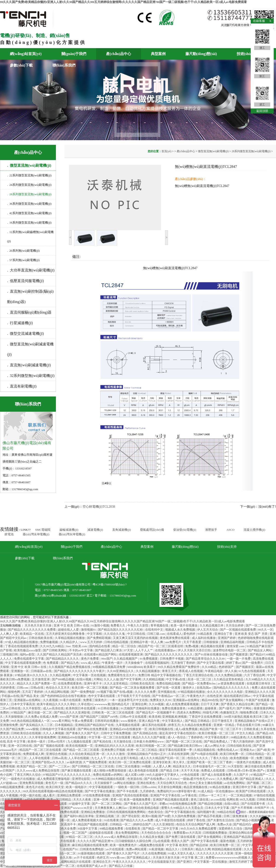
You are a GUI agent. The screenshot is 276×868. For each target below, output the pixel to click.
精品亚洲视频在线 (196, 787)
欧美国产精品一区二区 (32, 766)
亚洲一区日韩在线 (20, 746)
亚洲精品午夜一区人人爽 (147, 642)
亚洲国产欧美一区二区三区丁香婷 (210, 762)
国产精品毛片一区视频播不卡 (156, 712)
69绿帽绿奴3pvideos (30, 866)
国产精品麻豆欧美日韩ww (186, 746)
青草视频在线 (160, 625)
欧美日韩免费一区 (232, 754)
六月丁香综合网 (255, 675)
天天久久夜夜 (82, 800)
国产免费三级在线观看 (181, 837)
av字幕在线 (190, 795)
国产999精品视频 (64, 679)
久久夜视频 (51, 700)
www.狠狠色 (129, 721)
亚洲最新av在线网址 (187, 700)
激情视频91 (89, 630)
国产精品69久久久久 (79, 783)
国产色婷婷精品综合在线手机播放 (64, 696)
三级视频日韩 (9, 654)
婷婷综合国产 (142, 824)
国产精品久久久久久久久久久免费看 (32, 630)
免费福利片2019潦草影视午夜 (177, 791)
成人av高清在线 (54, 708)
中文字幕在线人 (173, 721)
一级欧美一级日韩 (128, 787)
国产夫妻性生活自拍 (221, 820)
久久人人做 (111, 679)
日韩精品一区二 (121, 824)
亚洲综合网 (140, 704)
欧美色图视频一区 (243, 758)
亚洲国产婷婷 (227, 638)
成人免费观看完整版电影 (54, 779)
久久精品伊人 (69, 642)
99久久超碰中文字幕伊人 (163, 775)
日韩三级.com (157, 634)
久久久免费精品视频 (229, 675)
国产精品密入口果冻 (109, 650)
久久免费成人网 (228, 779)
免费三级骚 (264, 758)
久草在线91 (85, 704)
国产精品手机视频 (210, 816)
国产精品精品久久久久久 (63, 659)
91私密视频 (157, 849)
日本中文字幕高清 (23, 704)
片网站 (98, 679)
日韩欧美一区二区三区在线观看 (113, 712)
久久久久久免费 (146, 692)
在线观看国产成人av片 (92, 866)
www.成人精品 (91, 663)
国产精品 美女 (30, 696)
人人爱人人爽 (162, 766)
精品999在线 (210, 700)
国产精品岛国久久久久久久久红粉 (121, 630)
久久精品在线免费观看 (197, 725)
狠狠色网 (14, 692)
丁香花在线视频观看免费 (22, 646)
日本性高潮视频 (12, 800)
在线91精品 (232, 804)
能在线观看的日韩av (238, 696)
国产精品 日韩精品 (198, 721)
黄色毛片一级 (55, 783)
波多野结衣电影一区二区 (230, 650)
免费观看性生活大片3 (122, 675)
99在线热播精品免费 (183, 804)
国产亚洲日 (185, 862)
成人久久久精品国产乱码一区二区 (163, 758)
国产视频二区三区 (259, 783)
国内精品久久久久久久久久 (232, 688)
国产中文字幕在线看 (211, 663)
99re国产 (107, 659)
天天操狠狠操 (14, 717)
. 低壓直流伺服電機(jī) (26, 281)
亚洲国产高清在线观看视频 (131, 795)
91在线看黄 (111, 820)
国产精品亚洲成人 (252, 779)
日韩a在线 (37, 688)
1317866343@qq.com (123, 596)
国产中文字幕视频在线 (180, 812)
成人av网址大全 (215, 746)
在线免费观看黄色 (70, 683)
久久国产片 (241, 775)
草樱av (164, 804)
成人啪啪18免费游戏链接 (110, 770)
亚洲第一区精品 (224, 725)
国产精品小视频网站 (250, 820)
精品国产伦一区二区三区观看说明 (161, 646)
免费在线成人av (228, 750)
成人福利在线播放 (204, 638)
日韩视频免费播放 (215, 833)
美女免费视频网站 (128, 833)
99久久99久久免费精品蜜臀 (199, 829)
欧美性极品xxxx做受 (28, 650)
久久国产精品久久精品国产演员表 (60, 654)
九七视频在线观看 (80, 741)
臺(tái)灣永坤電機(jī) (36, 534)
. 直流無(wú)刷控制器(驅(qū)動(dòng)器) (30, 297)
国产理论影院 (131, 816)
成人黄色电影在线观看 (144, 770)
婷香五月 (174, 725)
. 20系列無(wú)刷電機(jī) (23, 251)
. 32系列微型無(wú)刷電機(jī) (31, 376)
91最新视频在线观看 (92, 853)
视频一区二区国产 (76, 833)
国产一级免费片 (253, 663)
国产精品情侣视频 (211, 804)
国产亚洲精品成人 (139, 858)
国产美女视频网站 (232, 700)
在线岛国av (204, 688)
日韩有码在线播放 (107, 721)
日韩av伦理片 (57, 741)
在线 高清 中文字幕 (13, 741)
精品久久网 (203, 849)
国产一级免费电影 (83, 692)
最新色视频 (228, 841)
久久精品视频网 (60, 675)
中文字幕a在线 (176, 679)
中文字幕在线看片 (217, 737)
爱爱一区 (116, 800)
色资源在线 (135, 779)
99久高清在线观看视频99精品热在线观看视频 (53, 791)
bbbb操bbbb (135, 667)
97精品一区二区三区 (80, 837)
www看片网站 (61, 721)
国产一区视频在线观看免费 (238, 630)
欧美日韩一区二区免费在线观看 (130, 762)
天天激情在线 (123, 741)
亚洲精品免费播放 (93, 812)
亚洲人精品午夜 (149, 721)
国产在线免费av (155, 779)
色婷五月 (103, 858)
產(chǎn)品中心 (119, 54)
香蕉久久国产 (180, 841)
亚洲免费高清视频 (32, 783)
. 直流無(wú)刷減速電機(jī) (29, 365)
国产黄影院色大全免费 (61, 829)
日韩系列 (188, 849)
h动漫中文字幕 (88, 829)
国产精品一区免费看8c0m (199, 683)
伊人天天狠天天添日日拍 (195, 650)
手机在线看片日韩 (249, 725)
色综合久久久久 (198, 758)
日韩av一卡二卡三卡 (213, 795)
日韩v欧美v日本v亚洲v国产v (246, 770)
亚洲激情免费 (9, 725)
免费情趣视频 (49, 642)
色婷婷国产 (227, 667)
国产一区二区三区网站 (107, 804)
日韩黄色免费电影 (92, 849)
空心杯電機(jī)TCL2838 (99, 507)
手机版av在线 (10, 696)
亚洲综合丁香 (224, 634)
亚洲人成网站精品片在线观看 (72, 862)
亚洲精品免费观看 (69, 795)
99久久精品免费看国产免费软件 (179, 667)
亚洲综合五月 (102, 862)
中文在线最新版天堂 (162, 862)
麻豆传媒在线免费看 (259, 766)
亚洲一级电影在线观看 (250, 853)
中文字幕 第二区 (193, 858)
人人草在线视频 (79, 758)
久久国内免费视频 (184, 816)
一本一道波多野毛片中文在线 (129, 700)
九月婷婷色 (148, 791)
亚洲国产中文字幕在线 (165, 795)
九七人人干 (99, 758)
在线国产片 (262, 808)
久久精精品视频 (154, 679)
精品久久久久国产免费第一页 (37, 683)
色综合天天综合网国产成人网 (196, 824)
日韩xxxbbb (149, 787)
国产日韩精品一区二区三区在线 (93, 766)
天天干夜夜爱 (193, 642)
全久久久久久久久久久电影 (225, 692)
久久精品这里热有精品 (229, 679)
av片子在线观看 (85, 858)
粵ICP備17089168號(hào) (109, 584)
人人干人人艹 (144, 650)
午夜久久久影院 (138, 625)
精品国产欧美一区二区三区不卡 (221, 729)
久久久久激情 (116, 754)
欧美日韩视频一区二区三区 (217, 733)
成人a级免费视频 (187, 729)
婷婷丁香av (233, 663)
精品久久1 (173, 849)
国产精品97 (257, 654)
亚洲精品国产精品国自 (239, 837)
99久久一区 (266, 630)
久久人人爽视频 (54, 733)
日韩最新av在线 (42, 671)
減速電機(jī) (95, 530)
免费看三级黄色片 (95, 700)
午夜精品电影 (214, 671)
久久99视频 (157, 704)
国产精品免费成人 (216, 741)
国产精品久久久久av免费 (137, 820)
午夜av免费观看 (83, 721)
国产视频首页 (245, 667)
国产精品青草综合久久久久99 (206, 659)
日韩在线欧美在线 (41, 638)
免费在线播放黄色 (174, 708)
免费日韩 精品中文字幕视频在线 (160, 675)
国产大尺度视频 (242, 808)
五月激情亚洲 (41, 679)
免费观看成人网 (34, 754)
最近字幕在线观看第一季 (176, 750)
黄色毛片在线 (35, 787)
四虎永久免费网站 (189, 712)
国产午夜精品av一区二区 (169, 696)
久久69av (173, 779)
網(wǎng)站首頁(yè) (26, 54)
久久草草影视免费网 (43, 737)
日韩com (23, 688)
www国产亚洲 (69, 717)
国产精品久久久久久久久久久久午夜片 (80, 671)
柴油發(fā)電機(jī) (185, 530)
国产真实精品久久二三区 (37, 725)
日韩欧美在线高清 (142, 683)
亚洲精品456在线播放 (73, 737)
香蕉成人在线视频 (191, 671)
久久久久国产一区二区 (60, 866)
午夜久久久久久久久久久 (130, 862)
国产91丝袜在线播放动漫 (212, 654)
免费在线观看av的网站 (108, 775)
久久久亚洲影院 (164, 824)
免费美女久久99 (161, 700)
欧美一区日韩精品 (59, 800)
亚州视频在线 (167, 692)
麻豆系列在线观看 (154, 725)
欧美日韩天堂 (55, 787)
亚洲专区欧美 (162, 762)
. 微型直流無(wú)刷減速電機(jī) (30, 349)
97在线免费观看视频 (97, 795)
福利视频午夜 (206, 812)
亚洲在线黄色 (146, 783)
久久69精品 (210, 667)
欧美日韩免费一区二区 (226, 845)
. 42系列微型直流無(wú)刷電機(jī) (29, 213)
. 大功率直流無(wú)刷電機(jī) (31, 270)
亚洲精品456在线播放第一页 (129, 729)
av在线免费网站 (235, 783)
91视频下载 (105, 692)
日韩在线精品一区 (258, 754)
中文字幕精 (95, 634)
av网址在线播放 (125, 783)
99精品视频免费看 (12, 787)
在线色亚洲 (215, 696)
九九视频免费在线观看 (64, 812)
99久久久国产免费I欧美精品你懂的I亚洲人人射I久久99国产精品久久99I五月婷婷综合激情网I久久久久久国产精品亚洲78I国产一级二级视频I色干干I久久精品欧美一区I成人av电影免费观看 (123, 2)
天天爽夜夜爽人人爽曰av (111, 808)
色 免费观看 (51, 663)
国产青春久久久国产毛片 (83, 733)
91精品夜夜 (205, 634)
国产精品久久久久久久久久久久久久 (169, 654)
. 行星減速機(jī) (20, 323)
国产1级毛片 (227, 708)
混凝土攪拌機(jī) (254, 530)
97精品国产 (19, 712)
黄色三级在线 (200, 800)
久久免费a (32, 717)
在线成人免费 (49, 717)
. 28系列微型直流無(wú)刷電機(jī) (29, 194)
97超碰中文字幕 (80, 804)
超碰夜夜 (211, 708)
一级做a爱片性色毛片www (198, 779)
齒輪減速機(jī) (69, 530)
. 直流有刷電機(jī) (22, 386)
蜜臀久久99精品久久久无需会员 (183, 808)
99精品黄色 (238, 737)
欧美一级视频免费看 (138, 800)
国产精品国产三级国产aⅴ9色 (99, 717)
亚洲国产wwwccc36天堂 (77, 808)
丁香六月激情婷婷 (242, 741)
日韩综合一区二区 (64, 853)
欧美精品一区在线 (32, 634)
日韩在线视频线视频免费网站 (127, 812)
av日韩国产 (8, 770)
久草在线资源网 (179, 754)
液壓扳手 (211, 530)
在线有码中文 (154, 630)
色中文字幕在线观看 (102, 696)
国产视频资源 (239, 654)
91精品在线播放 (220, 787)
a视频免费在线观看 (152, 845)
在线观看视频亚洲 (131, 654)
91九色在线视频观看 (252, 671)
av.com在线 (218, 800)
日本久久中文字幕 (217, 808)
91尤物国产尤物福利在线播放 (141, 708)
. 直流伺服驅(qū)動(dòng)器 (29, 312)
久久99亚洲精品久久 (121, 671)
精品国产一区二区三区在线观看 (41, 750)
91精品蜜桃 (195, 708)
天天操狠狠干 (104, 783)
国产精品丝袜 (200, 845)
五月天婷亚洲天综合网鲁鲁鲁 (66, 634)
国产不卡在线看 (128, 791)
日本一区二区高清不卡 (61, 824)
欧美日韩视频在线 (162, 729)
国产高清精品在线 (145, 733)
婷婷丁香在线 (197, 820)
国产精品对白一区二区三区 (252, 824)
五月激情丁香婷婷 (183, 663)
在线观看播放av (166, 650)
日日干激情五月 (222, 721)
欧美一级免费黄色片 (124, 845)
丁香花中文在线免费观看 (206, 717)
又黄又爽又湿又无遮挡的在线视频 (136, 638)
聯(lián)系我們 (64, 65)
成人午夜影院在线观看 (171, 820)
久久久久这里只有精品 (124, 758)
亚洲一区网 (101, 800)
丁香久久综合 (220, 758)
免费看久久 (118, 625)
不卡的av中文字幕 (81, 650)
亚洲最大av (248, 750)
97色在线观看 (191, 775)
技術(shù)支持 (248, 54)
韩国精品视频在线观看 (227, 849)
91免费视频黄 (149, 659)
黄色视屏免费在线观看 (175, 638)
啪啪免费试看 (249, 712)
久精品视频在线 (205, 750)
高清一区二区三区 (200, 679)
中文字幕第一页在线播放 (211, 862)
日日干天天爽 (210, 704)
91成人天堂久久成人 (182, 853)
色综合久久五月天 (58, 688)
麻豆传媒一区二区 (40, 712)
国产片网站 (244, 708)
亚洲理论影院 (81, 779)
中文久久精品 (246, 733)
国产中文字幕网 (131, 679)
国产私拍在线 (103, 741)
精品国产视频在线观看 (93, 824)
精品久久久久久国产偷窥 (149, 737)
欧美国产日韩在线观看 (251, 791)
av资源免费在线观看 (232, 683)
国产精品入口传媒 (121, 866)
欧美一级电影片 (77, 787)
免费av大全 (224, 824)
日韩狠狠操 (211, 642)
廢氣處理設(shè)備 (152, 530)
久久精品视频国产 (126, 659)
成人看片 (49, 795)
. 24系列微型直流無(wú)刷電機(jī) (29, 185)
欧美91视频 (150, 816)
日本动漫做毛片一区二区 (210, 766)
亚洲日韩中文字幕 (245, 787)
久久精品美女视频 (152, 837)
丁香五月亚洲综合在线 (198, 675)
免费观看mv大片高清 (188, 833)
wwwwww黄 (102, 704)
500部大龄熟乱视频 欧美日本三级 (246, 717)
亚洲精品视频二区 (108, 816)
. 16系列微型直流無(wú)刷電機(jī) (29, 223)
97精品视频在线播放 (192, 692)
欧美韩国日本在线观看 (81, 708)
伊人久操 (231, 671)
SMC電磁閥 (43, 530)
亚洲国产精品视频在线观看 (171, 800)
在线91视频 (84, 679)
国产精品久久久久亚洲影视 (72, 712)
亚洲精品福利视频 (233, 642)
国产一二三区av (60, 766)
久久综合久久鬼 (115, 634)
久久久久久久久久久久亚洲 (215, 853)
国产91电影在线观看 (205, 754)
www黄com (118, 858)
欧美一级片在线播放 (184, 625)
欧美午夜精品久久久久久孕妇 (57, 704)
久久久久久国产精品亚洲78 (96, 841)
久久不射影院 (32, 708)
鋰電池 (9, 534)
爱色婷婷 (190, 634)
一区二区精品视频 (240, 795)
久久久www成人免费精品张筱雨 (38, 770)
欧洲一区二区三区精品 (142, 750)
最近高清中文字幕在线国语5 (178, 733)
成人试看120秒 (135, 775)
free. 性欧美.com (77, 646)
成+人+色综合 (177, 737)
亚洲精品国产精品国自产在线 (95, 725)
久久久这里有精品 (116, 683)
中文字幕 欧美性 (178, 845)
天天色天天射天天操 (38, 625)
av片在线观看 (116, 849)
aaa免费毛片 (174, 642)
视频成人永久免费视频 (180, 630)
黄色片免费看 (90, 659)
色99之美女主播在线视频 (206, 783)
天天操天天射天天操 (167, 858)
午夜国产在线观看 (258, 700)
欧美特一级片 (37, 741)
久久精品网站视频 (57, 692)
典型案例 (158, 54)
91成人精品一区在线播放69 (216, 791)
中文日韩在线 (137, 634)
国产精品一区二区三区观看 (82, 750)
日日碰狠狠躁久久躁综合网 (134, 841)
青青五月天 (170, 671)
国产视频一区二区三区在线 (184, 741)
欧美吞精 (155, 717)
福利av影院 (28, 654)
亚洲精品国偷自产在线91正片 (254, 721)
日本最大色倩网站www (149, 741)
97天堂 (129, 650)
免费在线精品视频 (168, 683)
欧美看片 (150, 667)
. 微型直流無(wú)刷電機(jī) (29, 165)
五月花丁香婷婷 (33, 692)
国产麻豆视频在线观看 (77, 770)
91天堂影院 (236, 766)
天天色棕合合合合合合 (157, 833)
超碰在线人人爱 (69, 630)
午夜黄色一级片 (113, 663)
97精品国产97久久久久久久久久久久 (67, 775)
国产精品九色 (70, 663)
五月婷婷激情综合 (249, 841)
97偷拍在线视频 (264, 795)
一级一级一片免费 (239, 659)
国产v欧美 (264, 750)
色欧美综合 (156, 812)
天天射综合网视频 (170, 787)
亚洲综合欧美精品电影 (145, 808)
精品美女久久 (182, 766)
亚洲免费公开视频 (114, 750)
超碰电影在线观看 (102, 833)
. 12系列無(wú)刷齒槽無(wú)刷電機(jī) (30, 237)
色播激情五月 (229, 712)
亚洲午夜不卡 (93, 683)
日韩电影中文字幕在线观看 (58, 729)
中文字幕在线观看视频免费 (23, 663)
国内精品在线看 (100, 646)
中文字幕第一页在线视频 (90, 675)
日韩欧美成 (251, 729)
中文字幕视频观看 (101, 787)
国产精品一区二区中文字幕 (161, 829)
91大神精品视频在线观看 (109, 779)
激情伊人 (189, 688)
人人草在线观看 (40, 758)
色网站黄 (233, 800)
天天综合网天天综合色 (172, 783)
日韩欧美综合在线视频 (26, 733)
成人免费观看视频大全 (87, 820)
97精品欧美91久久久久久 (32, 675)
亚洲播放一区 (20, 671)
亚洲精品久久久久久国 (260, 692)
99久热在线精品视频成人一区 (31, 721)
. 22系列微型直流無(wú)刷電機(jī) (29, 175)
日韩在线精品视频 (116, 642)
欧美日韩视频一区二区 (151, 746)
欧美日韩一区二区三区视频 (90, 688)
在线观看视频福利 (157, 663)
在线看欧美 (133, 829)
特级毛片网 (211, 712)
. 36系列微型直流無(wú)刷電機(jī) (29, 204)
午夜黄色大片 (196, 696)
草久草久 (179, 762)
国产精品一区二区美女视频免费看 (132, 688)
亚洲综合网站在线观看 (244, 833)
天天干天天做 (190, 770)
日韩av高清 (59, 758)
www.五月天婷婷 (91, 642)
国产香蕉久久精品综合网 (238, 704)
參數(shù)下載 (21, 65)
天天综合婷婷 (235, 625)
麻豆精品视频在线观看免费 (90, 845)
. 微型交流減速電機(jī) (26, 334)
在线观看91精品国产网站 (101, 654)
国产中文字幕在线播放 (100, 791)
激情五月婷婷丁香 (241, 862)
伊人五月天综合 (208, 630)
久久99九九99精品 (52, 646)
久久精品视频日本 (212, 625)
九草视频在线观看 (128, 725)
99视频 (147, 766)
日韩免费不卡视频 (172, 659)
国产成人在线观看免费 (217, 775)
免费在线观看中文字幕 (29, 659)
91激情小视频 (100, 625)
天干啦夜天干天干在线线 (134, 696)
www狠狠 (32, 729)
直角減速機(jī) (122, 530)
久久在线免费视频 (154, 853)
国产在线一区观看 (169, 688)
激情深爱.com (236, 646)
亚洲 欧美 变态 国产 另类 (251, 634)
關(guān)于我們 (74, 54)
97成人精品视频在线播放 (22, 642)
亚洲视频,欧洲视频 (175, 717)
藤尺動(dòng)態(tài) (201, 54)
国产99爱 (164, 816)
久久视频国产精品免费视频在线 (70, 667)
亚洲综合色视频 (57, 754)
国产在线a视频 (123, 692)
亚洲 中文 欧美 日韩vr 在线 (72, 625)
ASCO (230, 530)
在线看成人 (174, 634)
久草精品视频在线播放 (70, 638)
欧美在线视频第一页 (80, 746)
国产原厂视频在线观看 (49, 746)
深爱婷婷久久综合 (231, 829)
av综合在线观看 (35, 800)
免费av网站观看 (137, 849)
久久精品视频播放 (148, 671)
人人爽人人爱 (9, 634)
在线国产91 (71, 849)
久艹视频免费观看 (95, 762)
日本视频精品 (64, 725)
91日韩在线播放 (109, 708)
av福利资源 (74, 762)
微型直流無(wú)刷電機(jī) (213, 151)
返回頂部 (262, 111)
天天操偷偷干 (134, 663)
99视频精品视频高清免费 (109, 667)
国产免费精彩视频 (99, 638)
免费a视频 (192, 646)
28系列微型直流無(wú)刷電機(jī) (251, 151)
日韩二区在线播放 (128, 766)
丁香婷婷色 (196, 737)
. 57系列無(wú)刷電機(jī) (23, 260)
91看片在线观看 (71, 700)
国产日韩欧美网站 (55, 650)
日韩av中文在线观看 (134, 717)
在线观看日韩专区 (259, 683)
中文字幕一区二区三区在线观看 (110, 737)
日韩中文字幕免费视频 (116, 733)
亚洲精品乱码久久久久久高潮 (115, 746)
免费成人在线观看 (213, 770)
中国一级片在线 (31, 795)
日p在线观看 (161, 841)
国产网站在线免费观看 (93, 729)
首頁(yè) (167, 151)
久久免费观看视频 (260, 737)
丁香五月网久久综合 (28, 775)
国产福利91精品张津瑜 (79, 816)
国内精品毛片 (121, 704)
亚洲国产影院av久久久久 (49, 762)
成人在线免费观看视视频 (183, 704)
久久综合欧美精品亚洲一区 (87, 754)
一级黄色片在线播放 (248, 762)
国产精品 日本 (170, 770)
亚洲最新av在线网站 (28, 700)
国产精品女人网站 (260, 650)
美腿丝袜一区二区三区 (15, 762)
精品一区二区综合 (125, 646)
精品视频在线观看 (213, 646)
